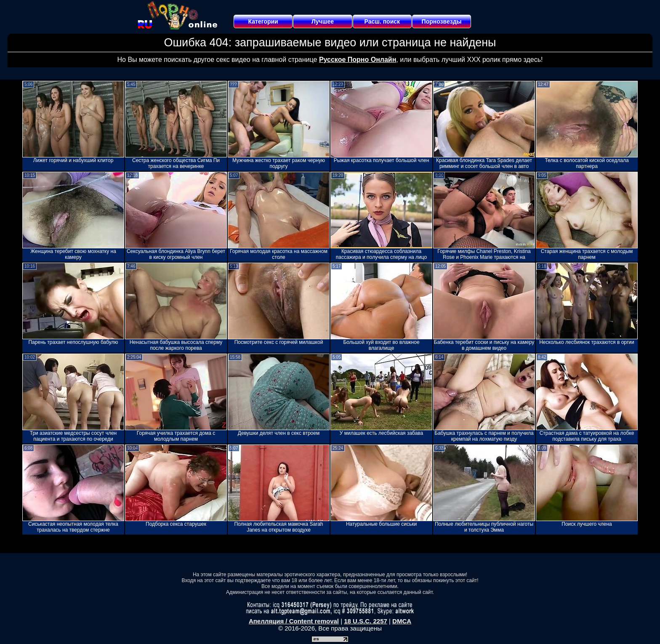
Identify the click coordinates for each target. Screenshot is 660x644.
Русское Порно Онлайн (358, 60)
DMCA (402, 621)
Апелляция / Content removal (294, 621)
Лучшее (323, 21)
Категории (263, 21)
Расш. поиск (382, 21)
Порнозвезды (442, 21)
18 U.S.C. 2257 (366, 621)
